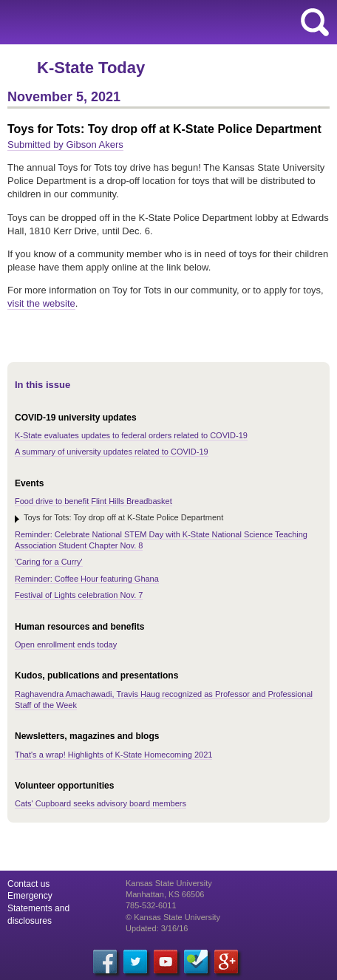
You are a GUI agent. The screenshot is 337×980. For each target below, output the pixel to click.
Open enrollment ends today (66, 644)
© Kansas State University (173, 917)
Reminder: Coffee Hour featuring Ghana (87, 579)
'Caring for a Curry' (49, 562)
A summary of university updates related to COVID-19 (112, 452)
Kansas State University (135, 22)
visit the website (41, 303)
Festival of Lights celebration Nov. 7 (79, 595)
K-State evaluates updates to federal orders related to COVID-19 (131, 435)
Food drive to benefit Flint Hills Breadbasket (93, 501)
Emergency (30, 896)
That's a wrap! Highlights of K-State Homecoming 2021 (113, 755)
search (315, 22)
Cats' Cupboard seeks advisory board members (101, 803)
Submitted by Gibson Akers (65, 144)
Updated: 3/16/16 (157, 928)
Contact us (28, 884)
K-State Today (91, 68)
